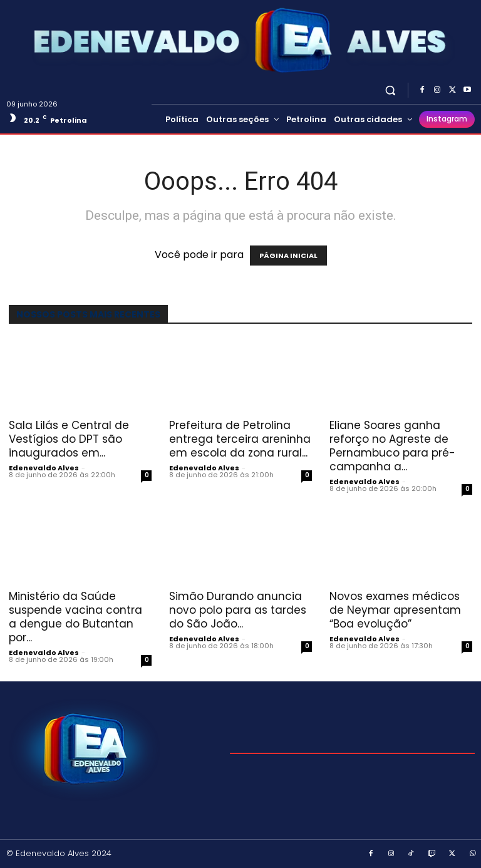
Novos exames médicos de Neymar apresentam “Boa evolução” (395, 610)
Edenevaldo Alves (44, 468)
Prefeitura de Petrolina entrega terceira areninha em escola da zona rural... (240, 439)
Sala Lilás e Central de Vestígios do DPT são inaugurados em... (69, 439)
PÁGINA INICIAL (288, 256)
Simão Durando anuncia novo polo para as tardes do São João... (238, 610)
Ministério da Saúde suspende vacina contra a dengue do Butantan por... (75, 617)
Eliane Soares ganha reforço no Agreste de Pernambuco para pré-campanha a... (392, 446)
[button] (390, 90)
